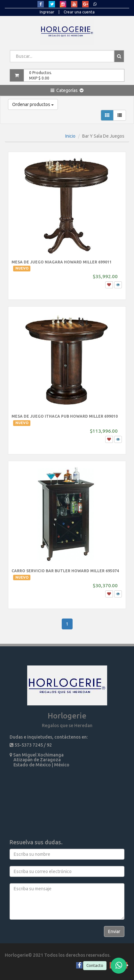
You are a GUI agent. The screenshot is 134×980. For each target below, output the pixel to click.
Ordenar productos (33, 104)
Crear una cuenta (79, 12)
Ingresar (47, 12)
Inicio (70, 136)
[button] (67, 90)
